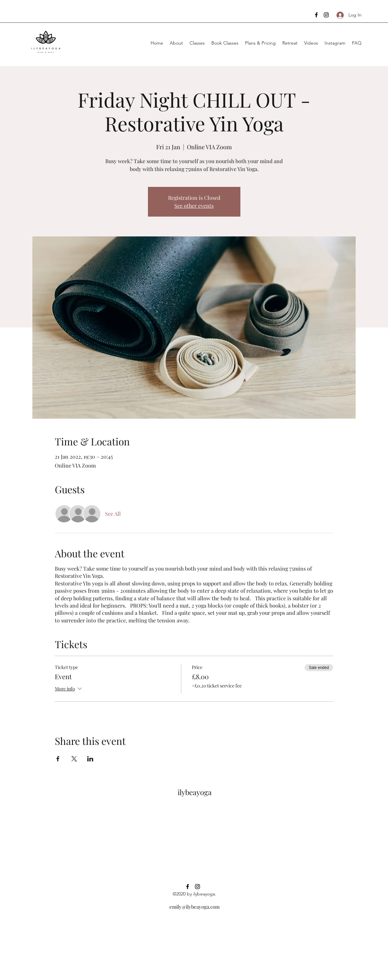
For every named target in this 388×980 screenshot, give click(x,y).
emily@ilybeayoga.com (194, 907)
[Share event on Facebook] (58, 759)
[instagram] (326, 15)
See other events (194, 206)
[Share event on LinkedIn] (90, 759)
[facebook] (316, 15)
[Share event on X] (74, 759)
